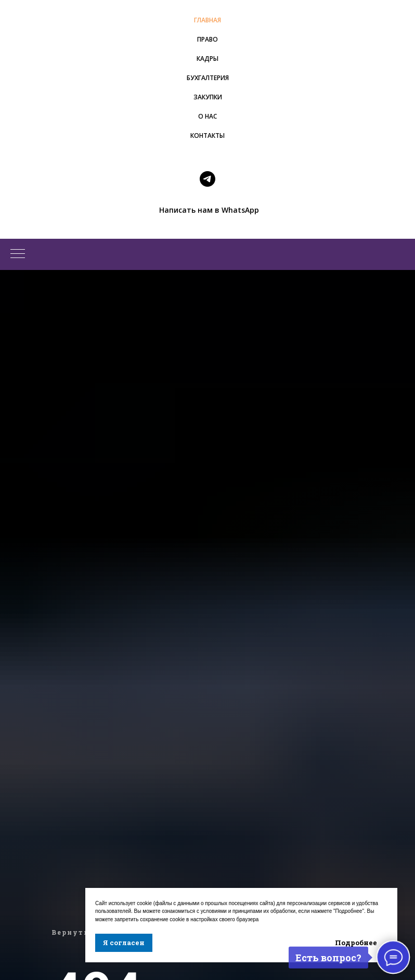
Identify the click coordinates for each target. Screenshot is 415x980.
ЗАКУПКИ (208, 97)
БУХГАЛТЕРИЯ (208, 78)
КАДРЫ (207, 59)
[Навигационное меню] (18, 254)
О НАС (207, 116)
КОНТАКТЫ (207, 136)
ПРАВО (207, 39)
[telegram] (207, 179)
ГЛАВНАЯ (207, 20)
